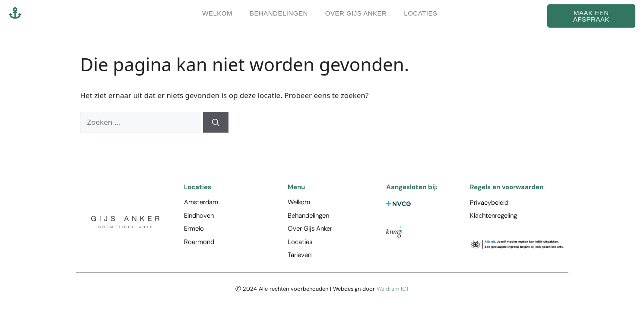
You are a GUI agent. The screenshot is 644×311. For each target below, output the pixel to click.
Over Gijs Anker (356, 13)
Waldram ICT (393, 289)
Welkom (217, 13)
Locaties (420, 13)
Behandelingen (279, 13)
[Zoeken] (216, 122)
